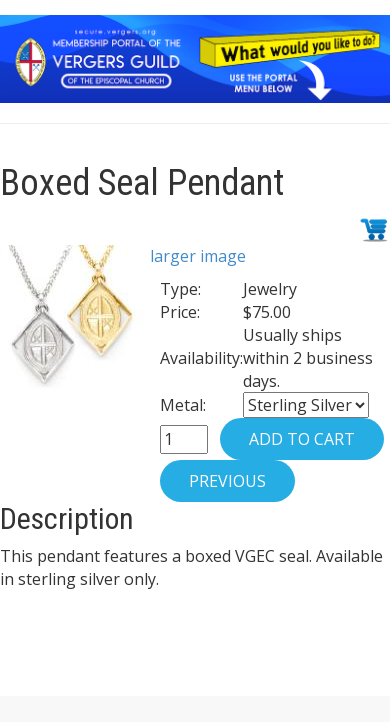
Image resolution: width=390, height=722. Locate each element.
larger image (198, 256)
